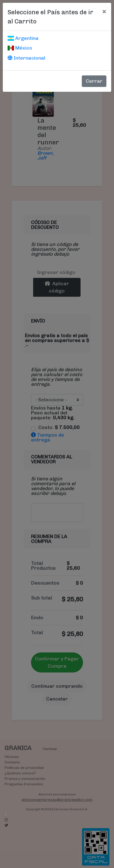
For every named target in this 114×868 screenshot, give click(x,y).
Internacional (26, 58)
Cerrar (94, 81)
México (20, 48)
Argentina (23, 38)
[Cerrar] (104, 11)
